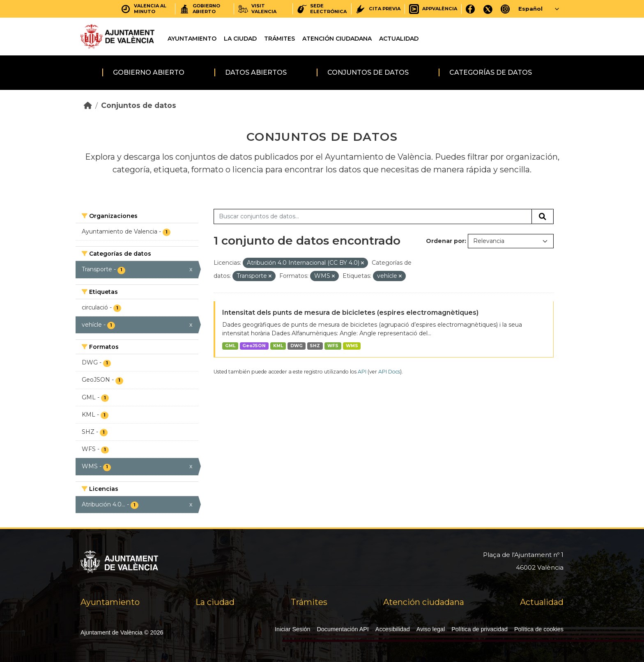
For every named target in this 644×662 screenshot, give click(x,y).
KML (278, 346)
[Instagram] (505, 9)
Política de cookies (539, 629)
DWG (297, 346)
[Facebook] (470, 9)
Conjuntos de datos (368, 72)
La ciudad (240, 39)
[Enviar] (543, 217)
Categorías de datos (491, 72)
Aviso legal (431, 629)
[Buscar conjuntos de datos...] (373, 217)
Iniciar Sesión (292, 629)
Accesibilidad (393, 629)
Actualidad (399, 39)
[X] (488, 9)
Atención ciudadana (337, 39)
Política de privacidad (480, 629)
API (362, 372)
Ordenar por (445, 241)
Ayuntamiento (192, 39)
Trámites (279, 39)
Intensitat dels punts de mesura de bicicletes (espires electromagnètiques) (350, 313)
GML (230, 346)
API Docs (389, 372)
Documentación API (343, 629)
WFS (333, 346)
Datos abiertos (256, 72)
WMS (352, 346)
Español (530, 9)
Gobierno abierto (149, 72)
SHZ (315, 346)
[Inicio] (88, 105)
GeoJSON (254, 346)
